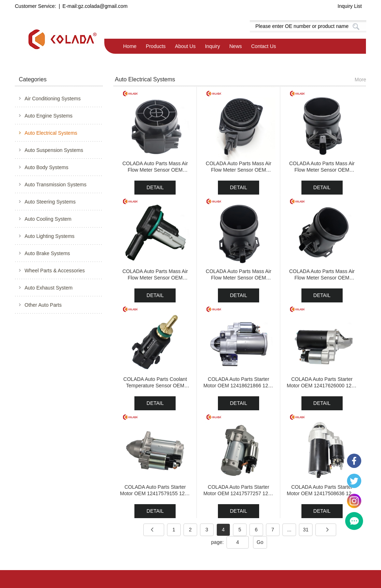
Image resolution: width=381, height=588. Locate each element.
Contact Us (264, 46)
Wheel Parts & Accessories (55, 271)
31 (306, 530)
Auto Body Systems (47, 167)
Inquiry (213, 46)
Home (130, 46)
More (361, 80)
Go (260, 542)
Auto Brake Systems (47, 253)
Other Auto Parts (43, 305)
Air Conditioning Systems (53, 99)
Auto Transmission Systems (56, 185)
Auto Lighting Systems (50, 236)
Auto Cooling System (48, 219)
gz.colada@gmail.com (103, 6)
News (236, 46)
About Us (185, 46)
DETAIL (155, 187)
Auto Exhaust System (49, 288)
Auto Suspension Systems (54, 150)
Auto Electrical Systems (51, 133)
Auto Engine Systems (49, 116)
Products (156, 46)
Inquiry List (350, 6)
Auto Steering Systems (50, 202)
